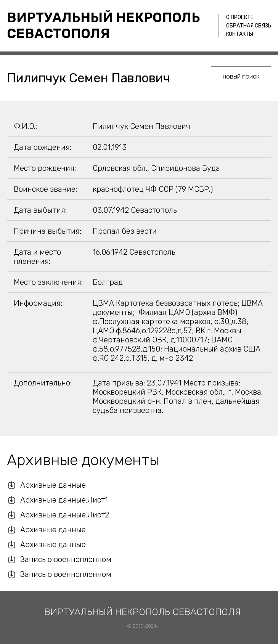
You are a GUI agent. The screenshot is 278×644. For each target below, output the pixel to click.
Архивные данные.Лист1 (64, 500)
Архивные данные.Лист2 (65, 515)
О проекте (240, 17)
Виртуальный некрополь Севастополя (104, 26)
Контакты (240, 34)
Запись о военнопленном (66, 559)
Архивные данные (53, 485)
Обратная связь (249, 26)
